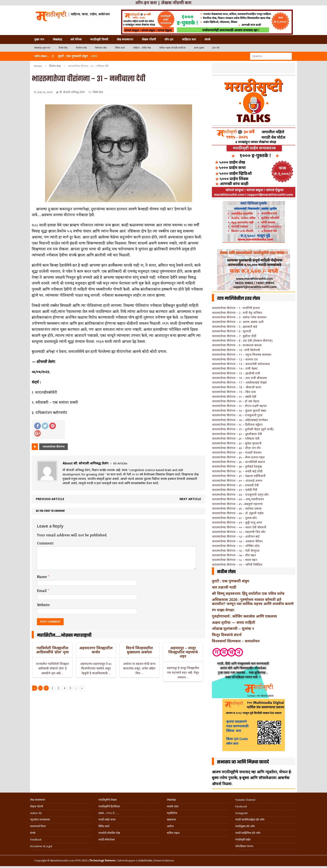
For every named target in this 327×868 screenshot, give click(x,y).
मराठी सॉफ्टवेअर (107, 840)
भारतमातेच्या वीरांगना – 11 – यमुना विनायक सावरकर (242, 355)
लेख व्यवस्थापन (125, 39)
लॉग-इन (169, 39)
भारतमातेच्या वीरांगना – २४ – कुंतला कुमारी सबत (239, 411)
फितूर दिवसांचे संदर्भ (227, 635)
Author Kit (36, 813)
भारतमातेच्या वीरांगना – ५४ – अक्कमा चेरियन (237, 541)
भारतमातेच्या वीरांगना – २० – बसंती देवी (234, 397)
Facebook (241, 806)
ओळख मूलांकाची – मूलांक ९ (233, 628)
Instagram (241, 813)
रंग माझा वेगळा (223, 610)
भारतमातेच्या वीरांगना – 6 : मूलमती (231, 331)
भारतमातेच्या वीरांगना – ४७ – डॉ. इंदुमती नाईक (238, 513)
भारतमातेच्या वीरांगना (53, 447)
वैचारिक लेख (81, 48)
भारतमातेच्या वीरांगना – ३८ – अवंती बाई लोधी (237, 471)
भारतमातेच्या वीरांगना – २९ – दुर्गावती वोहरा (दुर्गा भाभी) (243, 429)
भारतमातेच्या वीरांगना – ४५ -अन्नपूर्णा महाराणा (237, 504)
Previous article (50, 499)
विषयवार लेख (101, 48)
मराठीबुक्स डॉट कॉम (245, 826)
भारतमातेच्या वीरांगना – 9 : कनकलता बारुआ (237, 345)
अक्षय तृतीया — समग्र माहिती (234, 622)
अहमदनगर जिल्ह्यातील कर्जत (96, 650)
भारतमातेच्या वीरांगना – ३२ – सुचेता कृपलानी (237, 443)
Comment (45, 543)
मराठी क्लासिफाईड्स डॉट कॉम (250, 820)
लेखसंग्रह (57, 39)
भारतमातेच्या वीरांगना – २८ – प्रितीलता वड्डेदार (237, 425)
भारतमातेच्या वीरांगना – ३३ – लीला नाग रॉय (236, 448)
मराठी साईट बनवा (107, 820)
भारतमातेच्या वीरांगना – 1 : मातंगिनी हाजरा (236, 308)
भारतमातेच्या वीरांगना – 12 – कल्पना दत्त (235, 359)
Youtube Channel (245, 800)
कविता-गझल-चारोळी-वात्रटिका (172, 48)
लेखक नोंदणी (149, 39)
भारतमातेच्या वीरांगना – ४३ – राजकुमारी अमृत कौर (240, 495)
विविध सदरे (120, 48)
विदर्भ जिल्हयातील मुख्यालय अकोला (139, 650)
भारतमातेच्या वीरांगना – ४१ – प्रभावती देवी (235, 485)
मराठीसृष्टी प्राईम (243, 840)
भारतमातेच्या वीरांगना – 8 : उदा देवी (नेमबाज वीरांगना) (242, 341)
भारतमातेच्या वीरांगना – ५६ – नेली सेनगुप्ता (236, 551)
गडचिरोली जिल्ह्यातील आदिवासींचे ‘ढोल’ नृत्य (52, 650)
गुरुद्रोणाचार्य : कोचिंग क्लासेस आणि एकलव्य (244, 616)
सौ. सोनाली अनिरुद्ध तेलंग (72, 92)
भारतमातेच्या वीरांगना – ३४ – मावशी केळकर (237, 452)
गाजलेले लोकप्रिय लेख (109, 833)
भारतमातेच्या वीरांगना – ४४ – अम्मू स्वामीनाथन (238, 499)
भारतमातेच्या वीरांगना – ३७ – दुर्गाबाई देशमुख (237, 466)
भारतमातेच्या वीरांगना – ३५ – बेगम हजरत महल (238, 457)
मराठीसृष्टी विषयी (99, 39)
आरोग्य (170, 826)
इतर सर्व (216, 48)
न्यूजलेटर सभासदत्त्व (40, 820)
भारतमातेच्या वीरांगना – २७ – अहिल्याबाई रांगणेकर (240, 420)
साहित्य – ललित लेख (142, 48)
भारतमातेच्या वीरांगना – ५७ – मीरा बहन (234, 555)
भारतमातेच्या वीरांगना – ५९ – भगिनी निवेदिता (237, 565)
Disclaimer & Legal (41, 846)
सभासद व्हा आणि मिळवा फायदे (243, 762)
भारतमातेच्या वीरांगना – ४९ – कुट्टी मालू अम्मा (237, 522)
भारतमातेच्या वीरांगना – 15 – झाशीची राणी (236, 373)
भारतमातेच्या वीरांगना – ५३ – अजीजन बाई (236, 536)
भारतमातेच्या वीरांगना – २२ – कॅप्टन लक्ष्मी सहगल (239, 406)
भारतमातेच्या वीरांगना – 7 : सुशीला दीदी (234, 336)
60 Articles (120, 463)
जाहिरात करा (189, 39)
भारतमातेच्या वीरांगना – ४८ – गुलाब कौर (234, 518)
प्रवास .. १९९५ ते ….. (109, 813)
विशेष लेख (63, 48)
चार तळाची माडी (224, 587)
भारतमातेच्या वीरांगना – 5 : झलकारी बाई (235, 327)
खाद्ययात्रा (171, 820)
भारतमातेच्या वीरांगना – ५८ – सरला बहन (235, 560)
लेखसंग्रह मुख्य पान (42, 48)
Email (42, 591)
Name (42, 577)
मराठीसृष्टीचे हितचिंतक (109, 806)
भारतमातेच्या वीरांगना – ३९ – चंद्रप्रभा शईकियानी (239, 476)
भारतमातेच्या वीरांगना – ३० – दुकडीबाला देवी (237, 434)
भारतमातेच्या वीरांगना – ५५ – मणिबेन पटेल (236, 546)
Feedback (36, 840)
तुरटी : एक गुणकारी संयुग (231, 581)
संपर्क (208, 39)
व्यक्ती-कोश (173, 806)
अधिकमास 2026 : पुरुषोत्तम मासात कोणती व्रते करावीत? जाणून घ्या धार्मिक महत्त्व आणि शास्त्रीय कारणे (253, 602)
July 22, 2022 (45, 92)
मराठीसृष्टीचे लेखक (108, 800)
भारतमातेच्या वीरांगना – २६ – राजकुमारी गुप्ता (237, 415)
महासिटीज (172, 813)
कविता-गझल (173, 833)
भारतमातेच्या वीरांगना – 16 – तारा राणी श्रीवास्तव (239, 378)
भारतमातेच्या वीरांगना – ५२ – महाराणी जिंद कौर (239, 532)
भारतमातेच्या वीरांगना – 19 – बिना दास (234, 392)
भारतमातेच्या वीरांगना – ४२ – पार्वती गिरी (235, 490)
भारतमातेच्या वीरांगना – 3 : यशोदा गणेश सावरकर (239, 317)
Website (43, 605)
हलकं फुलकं (199, 48)
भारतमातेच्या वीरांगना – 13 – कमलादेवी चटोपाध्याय (241, 364)
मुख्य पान (39, 39)
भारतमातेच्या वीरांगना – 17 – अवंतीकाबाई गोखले (239, 382)
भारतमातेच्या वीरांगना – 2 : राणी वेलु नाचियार (237, 313)
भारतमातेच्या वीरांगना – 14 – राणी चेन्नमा (235, 368)
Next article (190, 499)
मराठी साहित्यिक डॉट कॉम (248, 833)
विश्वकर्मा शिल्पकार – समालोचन (236, 641)
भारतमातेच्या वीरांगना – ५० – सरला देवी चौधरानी (239, 527)
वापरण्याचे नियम (38, 826)
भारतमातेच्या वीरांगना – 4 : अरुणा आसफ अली (238, 322)
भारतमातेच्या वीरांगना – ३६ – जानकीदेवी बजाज (238, 462)
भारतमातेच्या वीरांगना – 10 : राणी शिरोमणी (236, 350)
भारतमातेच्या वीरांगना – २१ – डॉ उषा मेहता (236, 401)
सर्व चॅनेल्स (76, 39)
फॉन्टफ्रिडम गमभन (244, 846)
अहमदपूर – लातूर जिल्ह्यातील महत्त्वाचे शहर (183, 652)
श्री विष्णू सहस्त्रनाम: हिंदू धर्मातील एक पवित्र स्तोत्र (248, 593)
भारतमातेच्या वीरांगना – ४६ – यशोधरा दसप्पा (237, 508)
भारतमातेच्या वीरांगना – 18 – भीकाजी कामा (237, 387)
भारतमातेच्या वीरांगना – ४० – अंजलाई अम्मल (237, 481)
